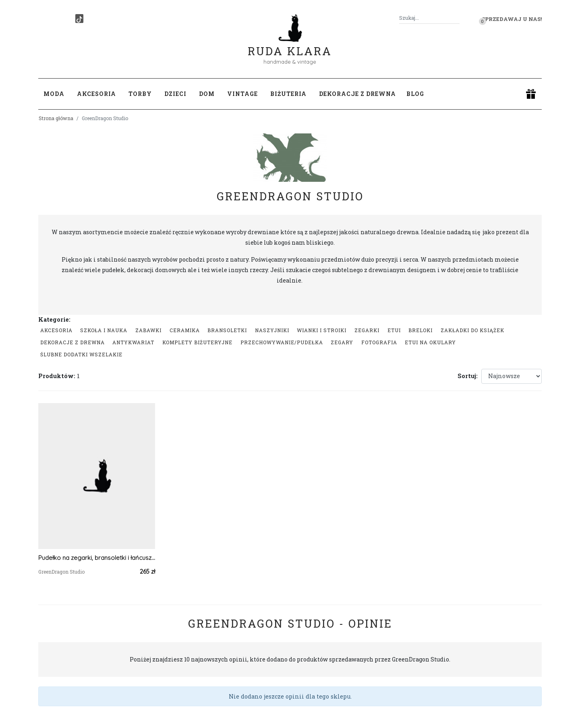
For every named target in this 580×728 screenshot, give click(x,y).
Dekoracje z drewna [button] (357, 94)
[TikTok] (79, 19)
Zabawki (148, 330)
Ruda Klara (290, 45)
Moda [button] (54, 94)
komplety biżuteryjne (197, 342)
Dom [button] (207, 94)
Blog (415, 94)
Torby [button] (140, 94)
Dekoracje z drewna (72, 342)
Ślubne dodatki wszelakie (81, 354)
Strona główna (56, 118)
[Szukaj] (456, 18)
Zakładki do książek (472, 330)
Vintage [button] (242, 94)
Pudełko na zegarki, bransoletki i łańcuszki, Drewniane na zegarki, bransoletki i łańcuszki (97, 558)
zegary (342, 342)
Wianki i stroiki (322, 330)
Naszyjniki (272, 330)
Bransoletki (227, 330)
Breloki (420, 330)
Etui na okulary (430, 342)
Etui (394, 330)
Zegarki (367, 330)
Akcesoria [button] (96, 94)
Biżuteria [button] (288, 94)
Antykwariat (133, 342)
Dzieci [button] (175, 94)
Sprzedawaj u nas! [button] (512, 19)
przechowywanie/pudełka (282, 342)
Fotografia (379, 342)
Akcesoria (56, 330)
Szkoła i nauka (104, 330)
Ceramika (185, 330)
